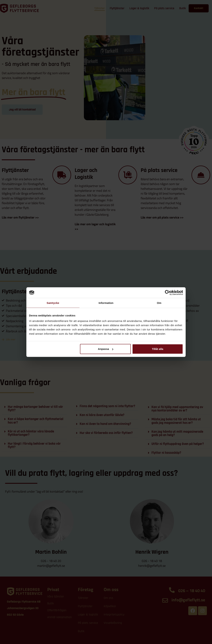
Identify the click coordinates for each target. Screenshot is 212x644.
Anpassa (106, 349)
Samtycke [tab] (53, 303)
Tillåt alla (157, 349)
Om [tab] (159, 303)
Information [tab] (106, 303)
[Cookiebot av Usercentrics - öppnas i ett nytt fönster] (167, 293)
